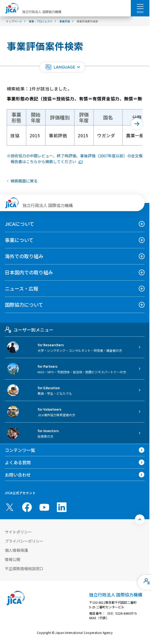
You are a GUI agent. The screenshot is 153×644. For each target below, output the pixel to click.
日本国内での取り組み (29, 272)
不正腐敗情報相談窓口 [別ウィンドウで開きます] (24, 568)
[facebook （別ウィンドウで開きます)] (27, 507)
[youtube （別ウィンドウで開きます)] (44, 507)
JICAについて (20, 224)
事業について (19, 240)
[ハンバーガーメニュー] (140, 6)
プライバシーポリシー (24, 541)
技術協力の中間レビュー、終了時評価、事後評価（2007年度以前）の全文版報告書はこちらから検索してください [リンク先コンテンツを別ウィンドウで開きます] (77, 159)
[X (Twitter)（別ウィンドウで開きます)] (10, 507)
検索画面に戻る (24, 181)
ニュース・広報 (22, 288)
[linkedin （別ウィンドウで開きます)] (62, 507)
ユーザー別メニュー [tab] (29, 330)
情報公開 (13, 559)
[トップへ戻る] (140, 519)
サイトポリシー (18, 532)
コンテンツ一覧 (20, 450)
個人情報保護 (16, 550)
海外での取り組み (24, 256)
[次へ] (137, 124)
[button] (62, 67)
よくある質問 (18, 462)
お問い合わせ (18, 475)
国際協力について (24, 305)
